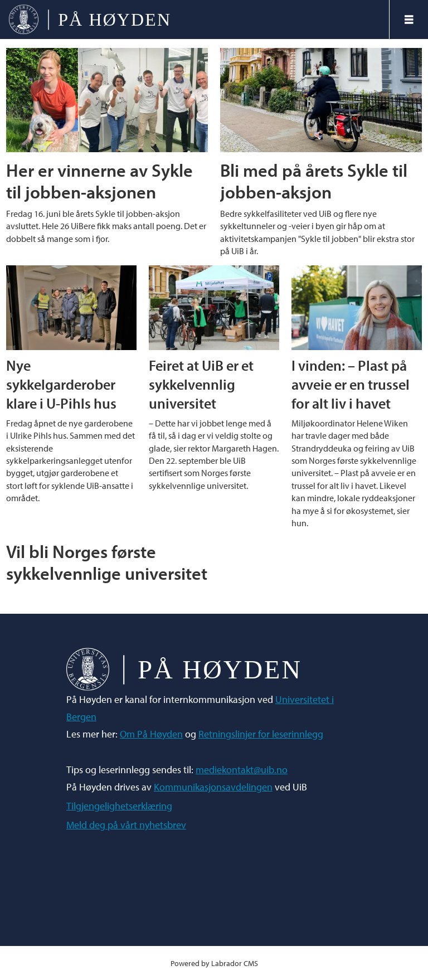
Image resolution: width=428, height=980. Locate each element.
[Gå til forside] (89, 20)
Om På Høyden (151, 734)
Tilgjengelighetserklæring (119, 806)
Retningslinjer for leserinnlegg (261, 734)
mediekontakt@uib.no (242, 770)
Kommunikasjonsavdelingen (213, 787)
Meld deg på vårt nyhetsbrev (126, 825)
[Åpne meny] (409, 20)
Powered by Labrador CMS (214, 963)
